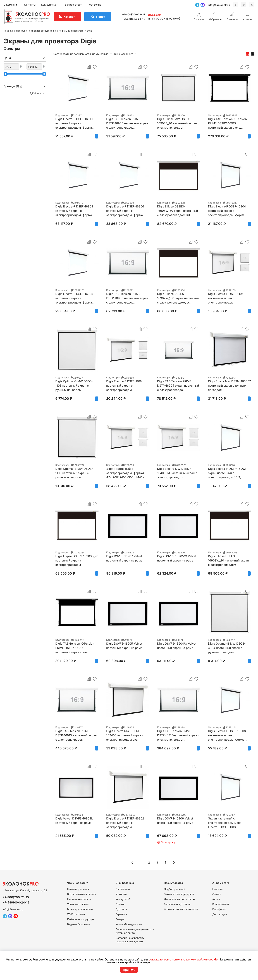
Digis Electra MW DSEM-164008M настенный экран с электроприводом (177, 473)
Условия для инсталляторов (181, 909)
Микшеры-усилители (80, 909)
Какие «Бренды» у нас (129, 924)
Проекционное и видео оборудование (36, 31)
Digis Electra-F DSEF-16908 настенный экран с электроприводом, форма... (228, 735)
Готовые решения (78, 889)
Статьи (217, 894)
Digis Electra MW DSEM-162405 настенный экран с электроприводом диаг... (125, 735)
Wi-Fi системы (76, 914)
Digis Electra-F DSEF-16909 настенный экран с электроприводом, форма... (75, 211)
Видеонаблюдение (79, 924)
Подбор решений (174, 889)
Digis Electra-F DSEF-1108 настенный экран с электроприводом (124, 386)
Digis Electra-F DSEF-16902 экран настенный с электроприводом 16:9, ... (227, 473)
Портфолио (94, 5)
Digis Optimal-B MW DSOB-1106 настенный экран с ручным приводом (74, 473)
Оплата (120, 904)
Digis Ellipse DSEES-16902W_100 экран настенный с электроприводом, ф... (178, 298)
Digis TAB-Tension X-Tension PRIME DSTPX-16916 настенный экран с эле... (75, 648)
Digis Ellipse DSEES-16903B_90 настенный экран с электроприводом (77, 560)
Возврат (121, 919)
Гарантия (121, 914)
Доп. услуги (220, 914)
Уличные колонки (78, 904)
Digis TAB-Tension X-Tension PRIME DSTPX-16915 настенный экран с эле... (227, 123)
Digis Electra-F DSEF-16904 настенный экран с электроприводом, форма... (228, 211)
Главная (8, 31)
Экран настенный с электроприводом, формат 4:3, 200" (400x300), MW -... (126, 473)
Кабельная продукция (81, 919)
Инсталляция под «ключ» (180, 899)
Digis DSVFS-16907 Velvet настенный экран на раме (124, 558)
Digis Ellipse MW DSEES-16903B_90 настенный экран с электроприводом (178, 123)
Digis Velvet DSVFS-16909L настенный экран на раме (74, 821)
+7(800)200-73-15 (134, 14)
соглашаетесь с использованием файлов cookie (183, 959)
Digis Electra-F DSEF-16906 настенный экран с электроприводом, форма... (126, 211)
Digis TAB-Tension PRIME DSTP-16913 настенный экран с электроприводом (76, 735)
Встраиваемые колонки (82, 894)
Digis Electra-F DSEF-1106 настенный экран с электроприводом (226, 298)
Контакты (30, 5)
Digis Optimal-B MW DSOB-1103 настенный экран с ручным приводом (74, 386)
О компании (11, 5)
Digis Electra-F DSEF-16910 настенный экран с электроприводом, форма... (75, 123)
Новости (217, 889)
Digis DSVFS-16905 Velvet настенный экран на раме (124, 646)
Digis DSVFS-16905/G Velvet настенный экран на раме (177, 558)
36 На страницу (125, 54)
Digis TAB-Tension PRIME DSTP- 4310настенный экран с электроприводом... (178, 735)
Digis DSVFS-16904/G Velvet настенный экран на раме (177, 646)
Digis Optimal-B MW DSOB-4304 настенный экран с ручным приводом (227, 648)
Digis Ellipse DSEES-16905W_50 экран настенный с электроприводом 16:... (177, 211)
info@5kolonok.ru (219, 5)
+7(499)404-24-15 (134, 19)
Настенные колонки (79, 899)
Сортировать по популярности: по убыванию (83, 54)
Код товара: (62, 115)
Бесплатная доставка (177, 904)
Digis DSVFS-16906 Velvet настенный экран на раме (175, 821)
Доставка (121, 909)
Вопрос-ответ (73, 5)
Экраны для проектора (71, 31)
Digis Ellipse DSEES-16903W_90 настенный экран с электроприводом (228, 560)
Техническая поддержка (179, 894)
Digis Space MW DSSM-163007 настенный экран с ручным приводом (229, 386)
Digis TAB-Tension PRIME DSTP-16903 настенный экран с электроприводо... (127, 298)
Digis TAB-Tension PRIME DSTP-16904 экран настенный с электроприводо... (178, 386)
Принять (129, 970)
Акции (216, 899)
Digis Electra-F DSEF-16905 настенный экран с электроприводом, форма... (75, 298)
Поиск (101, 17)
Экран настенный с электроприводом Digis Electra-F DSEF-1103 (225, 823)
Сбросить (38, 93)
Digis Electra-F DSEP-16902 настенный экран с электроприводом (125, 823)
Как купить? (49, 5)
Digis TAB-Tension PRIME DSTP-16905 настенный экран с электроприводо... (127, 123)
